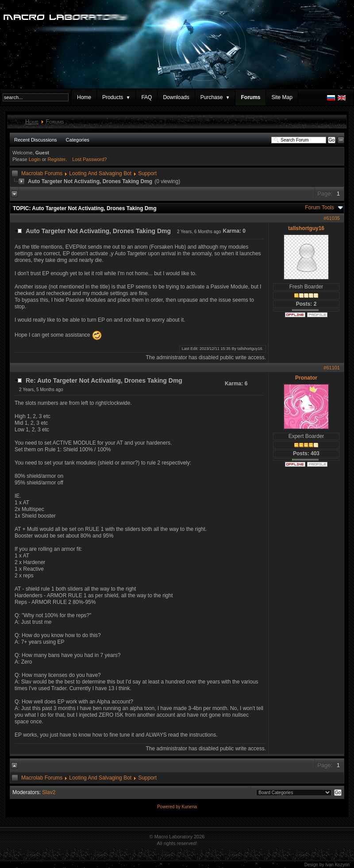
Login (35, 159)
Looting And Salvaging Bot (100, 173)
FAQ (146, 97)
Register (57, 159)
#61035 (332, 218)
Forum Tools (319, 207)
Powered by (169, 807)
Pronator (306, 378)
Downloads (176, 97)
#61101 (332, 368)
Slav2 (49, 792)
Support (147, 173)
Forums (250, 97)
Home (84, 97)
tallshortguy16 (306, 228)
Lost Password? (89, 159)
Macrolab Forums (42, 173)
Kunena (189, 807)
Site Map (282, 97)
